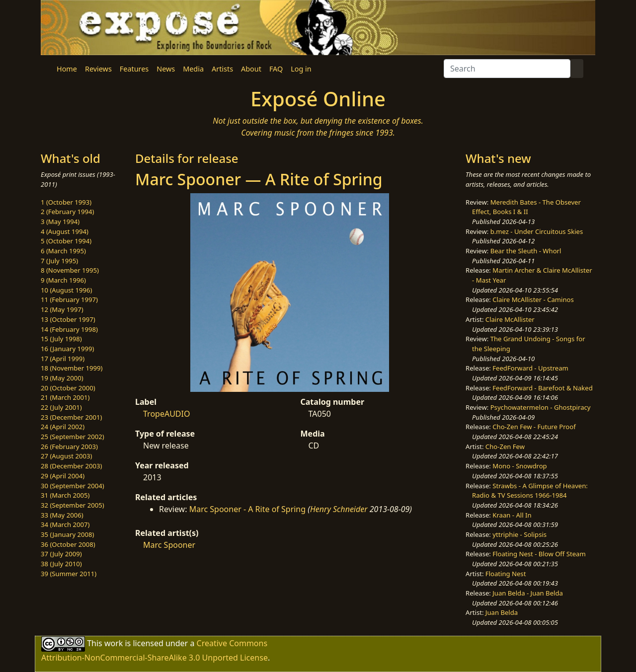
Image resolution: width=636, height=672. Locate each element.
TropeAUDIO (166, 414)
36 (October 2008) (68, 544)
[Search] (507, 69)
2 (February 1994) (67, 212)
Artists (222, 69)
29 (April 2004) (63, 476)
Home (67, 69)
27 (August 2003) (66, 456)
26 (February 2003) (69, 447)
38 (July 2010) (61, 564)
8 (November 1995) (70, 270)
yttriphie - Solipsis (519, 534)
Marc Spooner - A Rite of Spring (247, 509)
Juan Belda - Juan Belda (528, 593)
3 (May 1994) (60, 222)
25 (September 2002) (73, 437)
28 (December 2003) (71, 466)
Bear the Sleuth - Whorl (526, 251)
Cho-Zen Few (505, 447)
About (251, 69)
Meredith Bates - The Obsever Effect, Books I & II (526, 207)
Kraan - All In (512, 515)
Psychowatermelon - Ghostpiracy (541, 407)
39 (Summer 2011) (69, 574)
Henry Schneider (339, 509)
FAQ (276, 69)
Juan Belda (502, 612)
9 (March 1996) (63, 280)
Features (134, 69)
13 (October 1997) (68, 319)
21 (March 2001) (65, 397)
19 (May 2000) (62, 378)
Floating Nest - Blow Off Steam (539, 554)
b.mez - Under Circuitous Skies (537, 231)
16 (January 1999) (67, 349)
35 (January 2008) (67, 534)
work (114, 643)
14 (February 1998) (69, 329)
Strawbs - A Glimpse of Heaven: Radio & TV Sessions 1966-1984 (530, 491)
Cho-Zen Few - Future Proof (534, 427)
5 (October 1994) (66, 241)
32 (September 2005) (73, 505)
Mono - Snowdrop (519, 466)
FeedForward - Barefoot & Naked (542, 388)
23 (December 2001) (71, 417)
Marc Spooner (169, 545)
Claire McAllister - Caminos (533, 299)
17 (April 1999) (63, 359)
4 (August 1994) (65, 231)
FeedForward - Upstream (530, 368)
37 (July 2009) (61, 554)
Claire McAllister (510, 319)
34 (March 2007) (65, 524)
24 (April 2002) (63, 427)
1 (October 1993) (66, 202)
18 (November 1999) (72, 368)
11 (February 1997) (69, 299)
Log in (301, 69)
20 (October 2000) (68, 388)
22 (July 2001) (61, 407)
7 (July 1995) (59, 261)
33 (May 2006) (62, 515)
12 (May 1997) (62, 309)
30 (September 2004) (73, 486)
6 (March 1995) (63, 251)
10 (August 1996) (66, 290)
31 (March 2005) (65, 495)
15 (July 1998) (61, 339)
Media (193, 69)
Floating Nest (506, 574)
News (166, 69)
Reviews (98, 69)
